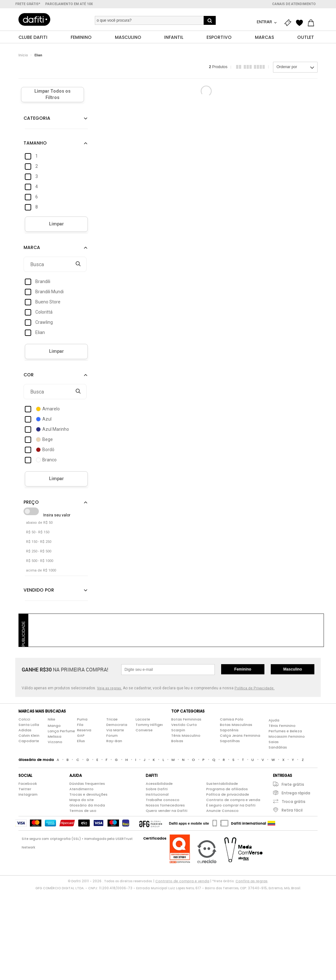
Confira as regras (252, 881)
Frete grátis (293, 785)
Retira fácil (292, 810)
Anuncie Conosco (222, 811)
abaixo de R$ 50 (39, 523)
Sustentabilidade (222, 784)
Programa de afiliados (227, 789)
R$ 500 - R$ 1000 (40, 561)
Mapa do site (82, 800)
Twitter (25, 789)
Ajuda (274, 721)
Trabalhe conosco (163, 800)
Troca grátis (294, 802)
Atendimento (81, 789)
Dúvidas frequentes (87, 784)
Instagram (28, 795)
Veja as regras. (109, 689)
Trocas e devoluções (88, 795)
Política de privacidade (228, 795)
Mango (54, 726)
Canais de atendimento (294, 4)
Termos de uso (83, 811)
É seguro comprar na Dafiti (231, 806)
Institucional (157, 795)
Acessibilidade (159, 784)
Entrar (265, 22)
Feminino (243, 670)
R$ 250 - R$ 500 (39, 552)
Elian (38, 56)
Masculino (293, 670)
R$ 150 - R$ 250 (39, 542)
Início (23, 56)
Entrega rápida (296, 793)
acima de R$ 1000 (41, 571)
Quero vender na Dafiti (167, 811)
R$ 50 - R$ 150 (38, 533)
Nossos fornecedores (165, 806)
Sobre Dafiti (157, 789)
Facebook (28, 784)
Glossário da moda (87, 806)
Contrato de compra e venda (233, 800)
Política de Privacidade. (255, 689)
